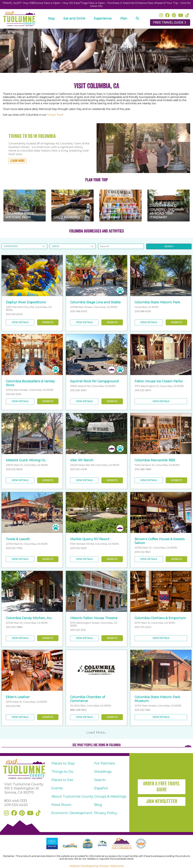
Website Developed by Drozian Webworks (96, 866)
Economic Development (72, 813)
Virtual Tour (55, 115)
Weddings (103, 772)
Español (101, 788)
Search (100, 780)
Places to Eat (62, 780)
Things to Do (62, 772)
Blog (98, 805)
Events (57, 788)
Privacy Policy (106, 813)
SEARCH (169, 246)
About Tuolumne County (72, 796)
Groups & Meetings (110, 796)
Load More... (97, 732)
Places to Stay (63, 763)
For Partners (105, 763)
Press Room (61, 805)
